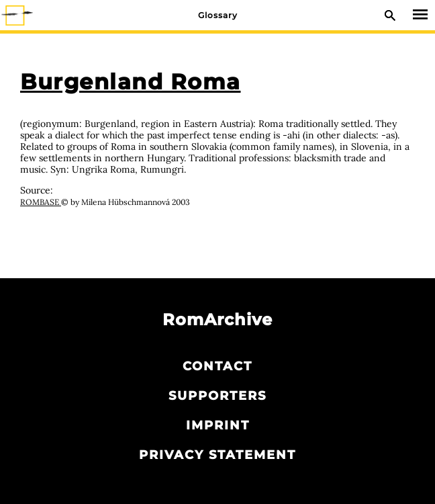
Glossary (218, 15)
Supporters (217, 396)
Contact (217, 366)
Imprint (218, 425)
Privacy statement (217, 455)
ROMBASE (41, 202)
